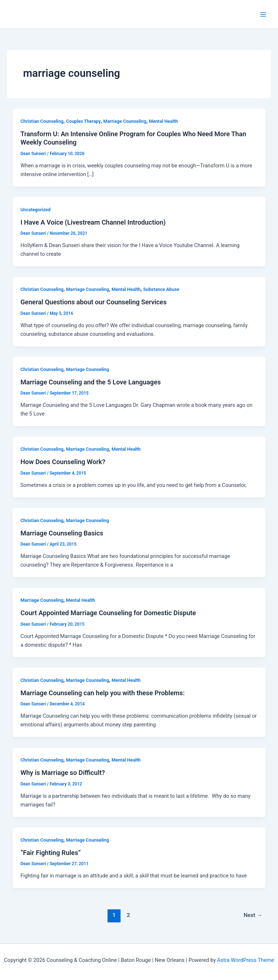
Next (253, 915)
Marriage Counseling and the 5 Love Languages (90, 382)
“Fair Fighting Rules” (50, 853)
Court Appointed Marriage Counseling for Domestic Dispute (108, 613)
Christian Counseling (42, 121)
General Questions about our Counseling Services (93, 302)
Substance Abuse (161, 289)
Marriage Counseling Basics (62, 533)
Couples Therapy (83, 121)
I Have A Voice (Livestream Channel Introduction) (93, 222)
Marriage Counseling (125, 121)
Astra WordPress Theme (246, 960)
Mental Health (163, 121)
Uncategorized (35, 210)
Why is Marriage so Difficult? (62, 773)
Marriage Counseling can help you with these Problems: (102, 693)
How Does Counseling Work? (63, 462)
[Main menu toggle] (263, 14)
